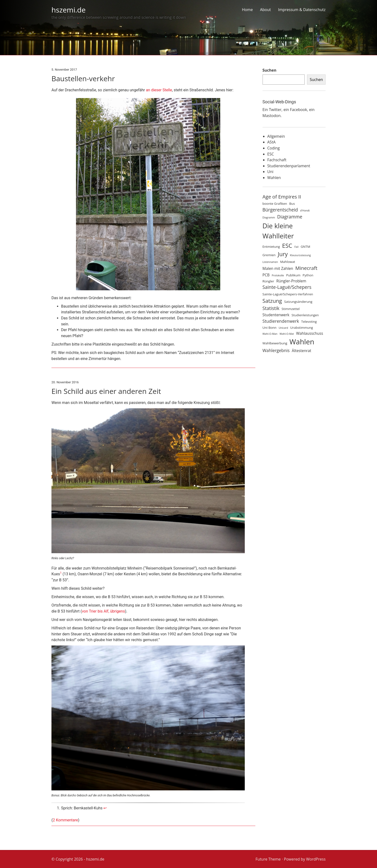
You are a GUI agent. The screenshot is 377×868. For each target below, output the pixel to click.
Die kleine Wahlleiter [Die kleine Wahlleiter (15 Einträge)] (278, 231)
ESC (271, 154)
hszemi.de (69, 10)
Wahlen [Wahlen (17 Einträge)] (302, 342)
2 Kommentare (65, 820)
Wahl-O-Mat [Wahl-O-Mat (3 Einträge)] (287, 334)
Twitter (275, 110)
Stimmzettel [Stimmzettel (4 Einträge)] (291, 309)
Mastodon (272, 116)
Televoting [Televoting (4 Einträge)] (309, 322)
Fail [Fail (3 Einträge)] (297, 247)
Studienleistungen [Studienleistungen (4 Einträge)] (305, 315)
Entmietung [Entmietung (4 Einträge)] (271, 247)
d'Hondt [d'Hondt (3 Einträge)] (305, 211)
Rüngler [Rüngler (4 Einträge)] (268, 281)
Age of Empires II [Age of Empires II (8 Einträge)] (282, 197)
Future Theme (268, 859)
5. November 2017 (64, 70)
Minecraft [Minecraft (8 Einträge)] (306, 268)
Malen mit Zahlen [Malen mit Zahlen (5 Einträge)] (278, 268)
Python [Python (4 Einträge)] (308, 275)
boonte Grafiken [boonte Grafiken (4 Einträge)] (275, 204)
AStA (272, 142)
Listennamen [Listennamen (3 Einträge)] (270, 262)
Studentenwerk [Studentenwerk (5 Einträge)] (276, 315)
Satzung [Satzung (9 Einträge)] (272, 301)
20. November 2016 (65, 382)
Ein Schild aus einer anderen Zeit (106, 391)
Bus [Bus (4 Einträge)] (292, 204)
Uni (270, 172)
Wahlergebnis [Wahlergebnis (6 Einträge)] (276, 350)
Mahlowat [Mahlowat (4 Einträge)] (288, 262)
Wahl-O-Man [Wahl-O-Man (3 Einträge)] (270, 334)
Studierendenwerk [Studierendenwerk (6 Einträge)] (281, 321)
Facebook (298, 110)
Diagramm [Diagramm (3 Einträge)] (269, 217)
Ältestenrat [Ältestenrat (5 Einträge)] (302, 351)
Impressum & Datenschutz (302, 10)
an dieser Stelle (159, 90)
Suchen (270, 70)
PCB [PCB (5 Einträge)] (266, 275)
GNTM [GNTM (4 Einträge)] (306, 247)
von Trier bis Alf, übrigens (103, 611)
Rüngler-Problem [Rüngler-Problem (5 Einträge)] (291, 281)
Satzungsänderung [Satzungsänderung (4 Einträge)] (298, 302)
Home (247, 10)
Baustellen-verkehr (83, 78)
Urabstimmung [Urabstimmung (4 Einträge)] (302, 328)
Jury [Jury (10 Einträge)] (283, 254)
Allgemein (276, 136)
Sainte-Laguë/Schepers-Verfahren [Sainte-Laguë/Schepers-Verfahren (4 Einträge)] (288, 294)
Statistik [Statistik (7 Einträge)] (271, 308)
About (265, 10)
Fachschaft (277, 160)
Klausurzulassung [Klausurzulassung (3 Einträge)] (300, 255)
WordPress (316, 859)
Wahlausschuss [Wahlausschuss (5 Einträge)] (309, 333)
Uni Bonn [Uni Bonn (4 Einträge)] (270, 328)
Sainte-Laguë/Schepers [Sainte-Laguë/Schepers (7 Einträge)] (287, 287)
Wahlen (274, 178)
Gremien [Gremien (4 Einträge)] (269, 255)
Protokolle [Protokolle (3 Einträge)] (278, 275)
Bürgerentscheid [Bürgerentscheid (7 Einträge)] (280, 210)
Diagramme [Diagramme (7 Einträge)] (290, 217)
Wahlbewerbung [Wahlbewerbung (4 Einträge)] (275, 343)
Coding (274, 148)
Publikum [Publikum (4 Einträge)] (293, 275)
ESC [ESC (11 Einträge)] (287, 245)
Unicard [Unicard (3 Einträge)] (283, 328)
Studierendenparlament (289, 166)
